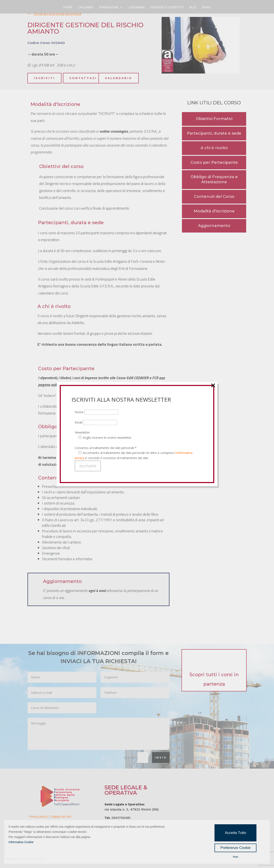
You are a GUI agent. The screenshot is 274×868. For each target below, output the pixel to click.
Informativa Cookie (21, 842)
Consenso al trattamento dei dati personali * (106, 91)
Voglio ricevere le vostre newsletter (107, 81)
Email (96, 65)
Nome (96, 55)
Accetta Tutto (235, 833)
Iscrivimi (88, 109)
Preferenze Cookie (236, 848)
